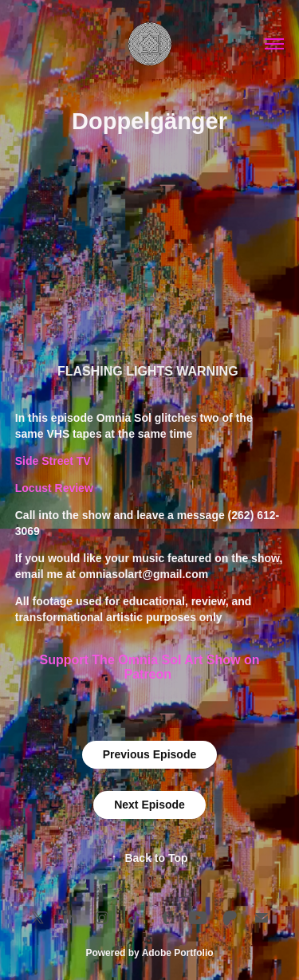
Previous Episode (149, 754)
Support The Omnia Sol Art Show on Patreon (150, 667)
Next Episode (149, 805)
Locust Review (54, 488)
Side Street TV (53, 461)
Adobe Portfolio (178, 953)
